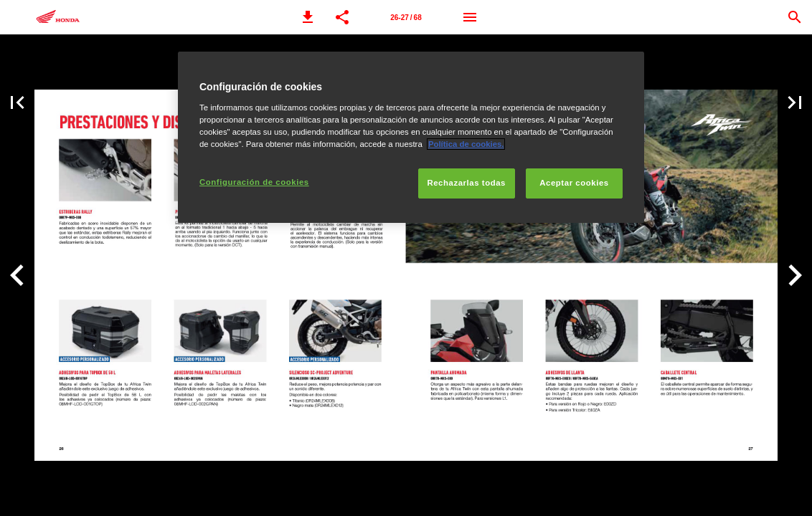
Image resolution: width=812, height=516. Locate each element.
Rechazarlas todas (466, 183)
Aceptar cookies (574, 183)
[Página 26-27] (406, 17)
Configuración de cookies (254, 182)
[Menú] (470, 17)
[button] (308, 17)
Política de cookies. (466, 144)
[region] (411, 137)
